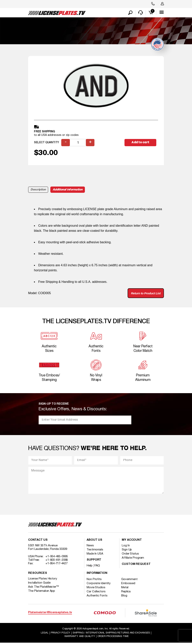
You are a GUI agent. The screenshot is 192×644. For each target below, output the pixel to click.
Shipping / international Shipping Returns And (112, 634)
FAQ (97, 567)
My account (132, 541)
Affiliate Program (133, 559)
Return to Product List (145, 294)
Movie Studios (96, 588)
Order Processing (113, 637)
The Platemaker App (42, 592)
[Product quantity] (78, 143)
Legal (44, 634)
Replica (126, 593)
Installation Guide (39, 584)
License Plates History (43, 580)
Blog (125, 597)
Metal (125, 588)
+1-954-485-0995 (57, 557)
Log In (126, 547)
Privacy (60, 634)
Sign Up (127, 551)
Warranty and (80, 637)
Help (90, 567)
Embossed (129, 584)
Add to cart (141, 143)
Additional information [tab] (68, 190)
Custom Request (136, 565)
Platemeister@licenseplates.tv (50, 613)
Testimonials (95, 551)
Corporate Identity (99, 584)
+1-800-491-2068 (57, 561)
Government (130, 580)
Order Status (130, 555)
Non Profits (94, 580)
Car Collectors (96, 593)
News (90, 547)
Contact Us (38, 541)
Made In (95, 555)
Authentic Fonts (97, 597)
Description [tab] (38, 190)
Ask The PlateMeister (44, 588)
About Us (94, 541)
